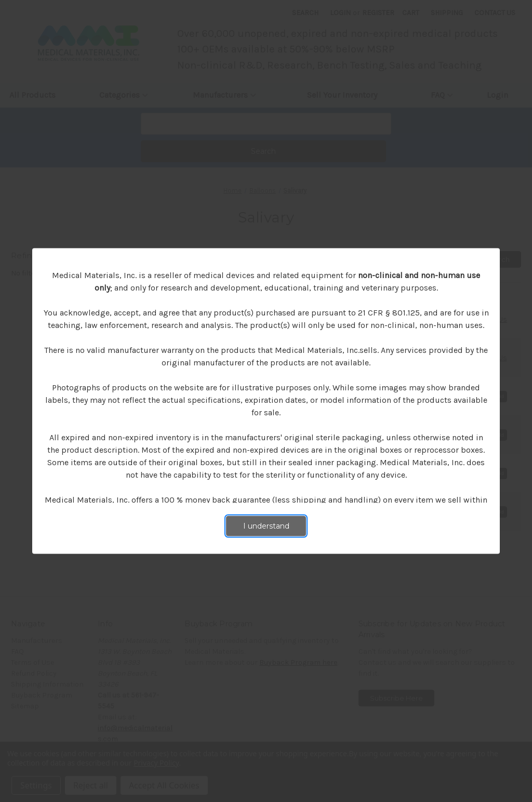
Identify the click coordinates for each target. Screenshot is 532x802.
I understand (266, 526)
